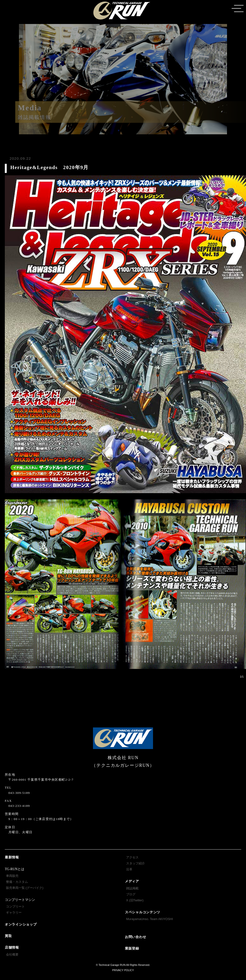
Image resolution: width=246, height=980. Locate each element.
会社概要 (12, 954)
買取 (8, 936)
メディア (132, 881)
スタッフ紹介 (135, 863)
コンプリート (15, 906)
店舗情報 (12, 948)
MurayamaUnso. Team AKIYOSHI (150, 919)
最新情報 (12, 857)
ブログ (131, 894)
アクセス (132, 857)
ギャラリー (14, 912)
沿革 (129, 869)
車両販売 (12, 876)
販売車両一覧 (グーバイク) (25, 888)
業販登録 (132, 948)
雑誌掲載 (132, 888)
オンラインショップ (21, 924)
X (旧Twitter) (135, 900)
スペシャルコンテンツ (143, 912)
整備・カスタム (17, 882)
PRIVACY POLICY (123, 970)
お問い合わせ (135, 937)
